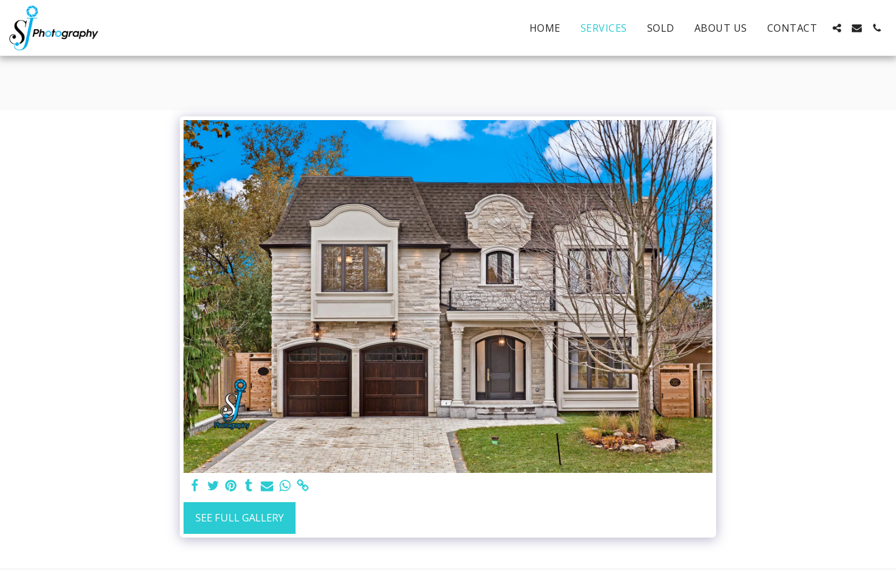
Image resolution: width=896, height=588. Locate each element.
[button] (837, 28)
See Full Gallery (240, 517)
